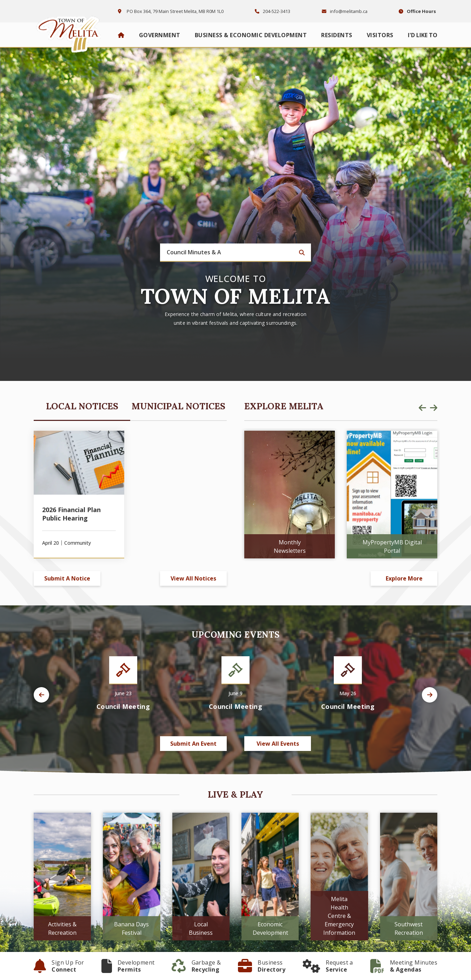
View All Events (278, 744)
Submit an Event (193, 744)
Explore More (404, 578)
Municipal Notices (178, 406)
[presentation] (422, 408)
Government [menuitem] (160, 35)
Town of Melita (71, 32)
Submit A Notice (67, 578)
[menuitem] (121, 35)
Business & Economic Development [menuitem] (251, 35)
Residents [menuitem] (337, 35)
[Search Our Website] (235, 253)
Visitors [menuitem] (380, 35)
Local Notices (82, 406)
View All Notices (193, 578)
